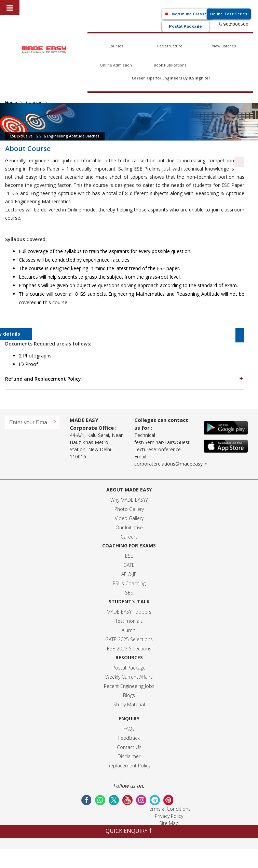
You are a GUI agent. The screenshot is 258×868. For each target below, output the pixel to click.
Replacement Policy (129, 766)
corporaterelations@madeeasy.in (171, 464)
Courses (116, 46)
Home (11, 102)
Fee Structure (170, 46)
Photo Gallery (129, 509)
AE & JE (129, 574)
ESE (129, 556)
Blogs (129, 695)
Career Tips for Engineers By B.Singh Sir (171, 78)
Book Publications (170, 65)
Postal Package (185, 26)
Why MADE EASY (128, 500)
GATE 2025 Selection (128, 639)
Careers (129, 537)
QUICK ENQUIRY (129, 831)
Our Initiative (129, 527)
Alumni (129, 630)
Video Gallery (129, 518)
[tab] (125, 379)
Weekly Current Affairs (129, 677)
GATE (129, 565)
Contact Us (129, 747)
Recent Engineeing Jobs (129, 686)
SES (129, 593)
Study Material (129, 704)
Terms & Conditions (169, 809)
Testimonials (129, 621)
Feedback (129, 738)
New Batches (224, 46)
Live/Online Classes (187, 14)
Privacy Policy (169, 816)
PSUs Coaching (129, 583)
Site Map (169, 823)
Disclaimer (129, 756)
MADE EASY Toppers (129, 612)
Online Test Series (229, 14)
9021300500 (234, 24)
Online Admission (116, 65)
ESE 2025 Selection (128, 649)
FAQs (129, 729)
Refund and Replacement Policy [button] (125, 379)
